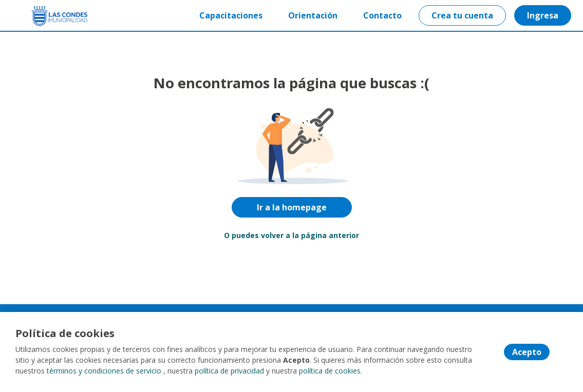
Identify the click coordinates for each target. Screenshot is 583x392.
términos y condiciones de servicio (104, 371)
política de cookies (330, 371)
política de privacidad (229, 371)
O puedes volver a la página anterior (291, 235)
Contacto (382, 15)
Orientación (313, 15)
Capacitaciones (231, 15)
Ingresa (543, 15)
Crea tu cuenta (462, 15)
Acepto (527, 352)
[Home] (44, 16)
